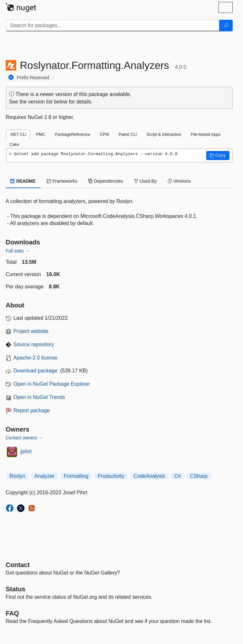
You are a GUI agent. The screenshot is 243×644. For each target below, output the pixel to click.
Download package (35, 371)
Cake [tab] (15, 144)
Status (16, 589)
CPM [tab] (104, 134)
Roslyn (18, 476)
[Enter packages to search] (113, 26)
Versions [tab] (179, 181)
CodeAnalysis (149, 476)
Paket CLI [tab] (128, 134)
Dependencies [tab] (105, 181)
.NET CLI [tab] (18, 134)
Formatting (76, 476)
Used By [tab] (145, 181)
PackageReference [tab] (72, 134)
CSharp (199, 476)
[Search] (226, 26)
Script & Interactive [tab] (164, 134)
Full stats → (18, 251)
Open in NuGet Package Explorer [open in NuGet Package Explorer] (52, 384)
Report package (32, 410)
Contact (18, 565)
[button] (218, 156)
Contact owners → (24, 438)
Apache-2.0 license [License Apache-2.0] (35, 358)
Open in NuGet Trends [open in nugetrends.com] (39, 397)
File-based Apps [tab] (206, 134)
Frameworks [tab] (62, 181)
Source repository (34, 344)
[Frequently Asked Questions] (12, 613)
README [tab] (23, 181)
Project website (31, 331)
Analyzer (45, 476)
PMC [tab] (41, 134)
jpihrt (26, 451)
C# (177, 476)
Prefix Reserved (33, 78)
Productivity (111, 476)
